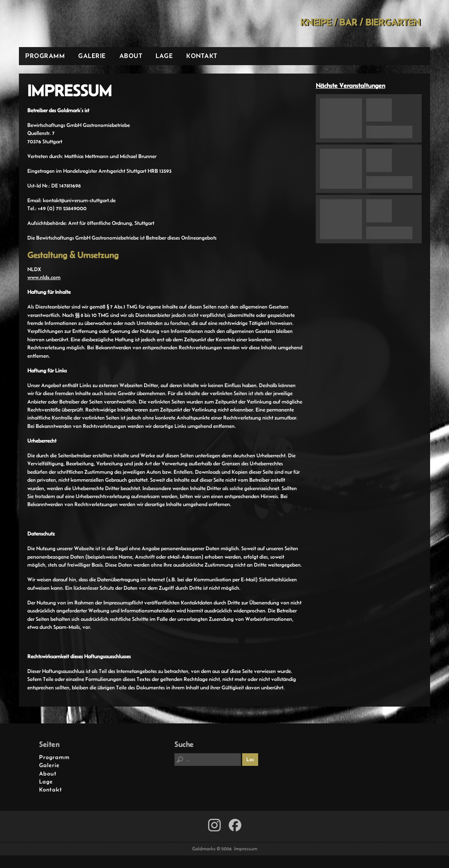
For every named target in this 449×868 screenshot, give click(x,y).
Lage (164, 56)
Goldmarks (79, 24)
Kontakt (202, 56)
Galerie (92, 56)
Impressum (246, 849)
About (131, 56)
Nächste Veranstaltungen (350, 86)
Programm (45, 56)
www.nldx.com (44, 277)
